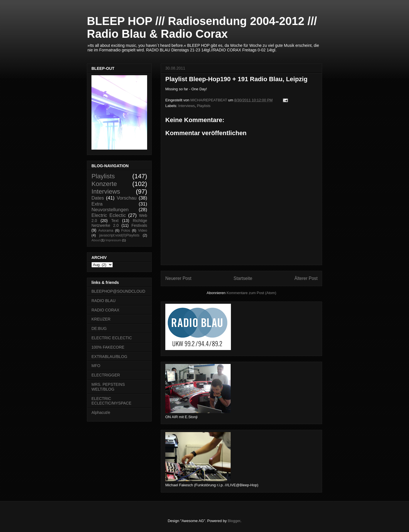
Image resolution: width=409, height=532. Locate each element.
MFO (96, 366)
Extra (97, 204)
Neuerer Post (178, 278)
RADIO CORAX (105, 310)
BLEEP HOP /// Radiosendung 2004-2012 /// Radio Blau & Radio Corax (202, 27)
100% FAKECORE (108, 347)
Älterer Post (306, 278)
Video (143, 231)
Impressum (113, 240)
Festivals (139, 225)
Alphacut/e (101, 412)
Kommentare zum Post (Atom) (252, 293)
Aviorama (106, 231)
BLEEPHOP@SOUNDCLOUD (118, 291)
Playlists (204, 106)
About (96, 240)
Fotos (126, 231)
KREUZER (101, 319)
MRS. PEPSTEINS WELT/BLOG (108, 387)
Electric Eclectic (109, 215)
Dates (98, 198)
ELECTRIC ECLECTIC (112, 338)
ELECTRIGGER (106, 375)
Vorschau (127, 198)
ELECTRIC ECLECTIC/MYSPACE (111, 401)
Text (115, 221)
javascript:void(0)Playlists (119, 235)
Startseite (243, 278)
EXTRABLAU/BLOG (109, 357)
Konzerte (104, 184)
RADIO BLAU (104, 301)
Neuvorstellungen (110, 210)
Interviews (187, 106)
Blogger (234, 521)
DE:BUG (99, 328)
